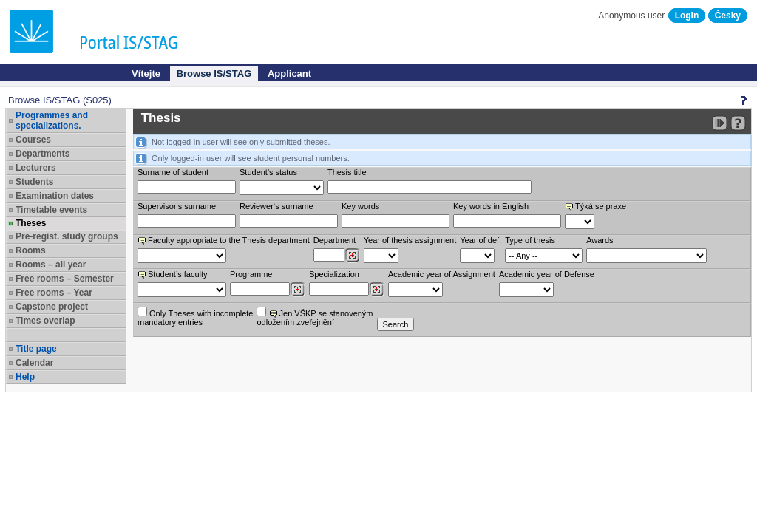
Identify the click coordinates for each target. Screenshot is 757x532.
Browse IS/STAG (214, 74)
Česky (728, 16)
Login (687, 16)
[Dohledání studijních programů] (298, 290)
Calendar (34, 363)
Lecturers (36, 168)
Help (25, 377)
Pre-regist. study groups (67, 236)
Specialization (334, 274)
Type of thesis (530, 240)
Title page (36, 349)
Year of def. (481, 240)
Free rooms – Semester (65, 279)
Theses (31, 223)
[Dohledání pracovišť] (352, 256)
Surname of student (173, 172)
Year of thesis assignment (410, 240)
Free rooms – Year (54, 293)
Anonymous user (632, 16)
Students (34, 182)
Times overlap (45, 321)
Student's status (268, 172)
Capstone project (52, 307)
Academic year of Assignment (442, 274)
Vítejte (146, 74)
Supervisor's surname (177, 206)
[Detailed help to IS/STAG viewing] (738, 123)
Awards (600, 240)
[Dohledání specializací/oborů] (377, 290)
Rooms (31, 250)
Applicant (289, 74)
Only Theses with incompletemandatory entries (195, 317)
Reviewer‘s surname (276, 206)
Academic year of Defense (547, 274)
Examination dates (55, 196)
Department (335, 240)
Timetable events (51, 210)
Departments (43, 154)
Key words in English (491, 206)
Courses (33, 140)
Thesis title (347, 172)
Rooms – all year (51, 265)
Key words (360, 206)
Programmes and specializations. (52, 120)
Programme (251, 274)
